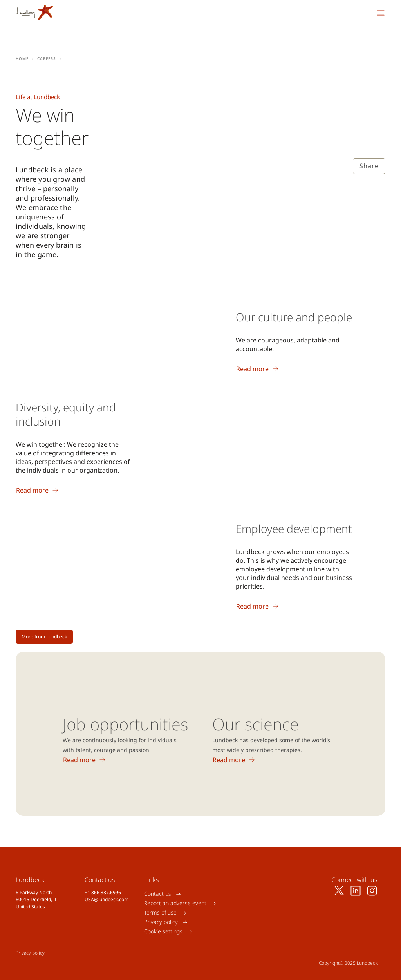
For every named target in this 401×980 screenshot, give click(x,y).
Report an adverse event (175, 903)
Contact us (158, 894)
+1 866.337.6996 (103, 892)
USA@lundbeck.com (107, 899)
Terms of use (160, 913)
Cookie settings (163, 932)
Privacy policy (161, 922)
